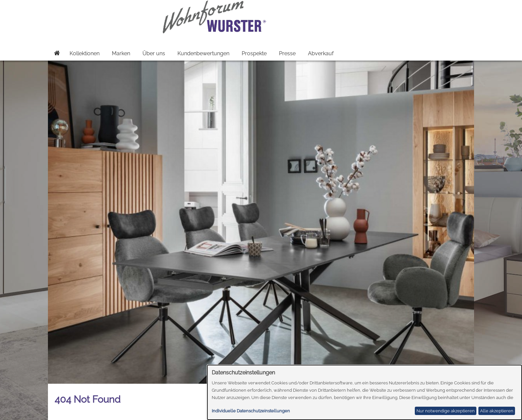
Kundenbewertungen (203, 53)
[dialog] (365, 392)
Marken (121, 53)
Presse (287, 53)
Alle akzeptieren (497, 411)
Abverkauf (321, 53)
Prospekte (254, 53)
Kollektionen (85, 53)
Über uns (154, 53)
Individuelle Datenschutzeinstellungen (251, 411)
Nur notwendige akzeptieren (446, 411)
